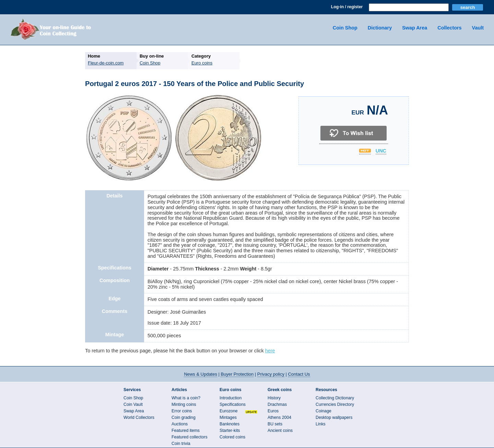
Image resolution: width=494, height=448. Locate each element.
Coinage (324, 411)
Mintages (228, 417)
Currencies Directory (335, 404)
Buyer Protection (237, 374)
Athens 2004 (279, 417)
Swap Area (415, 28)
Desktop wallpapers (334, 417)
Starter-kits (230, 431)
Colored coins (232, 437)
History (274, 398)
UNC (381, 151)
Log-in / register (347, 7)
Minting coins (184, 404)
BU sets (275, 424)
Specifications (233, 404)
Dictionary (380, 28)
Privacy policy (271, 374)
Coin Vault (133, 404)
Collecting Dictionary (335, 398)
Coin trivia (181, 444)
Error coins (182, 411)
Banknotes (230, 424)
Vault (478, 28)
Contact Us (299, 374)
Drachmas (277, 404)
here (270, 351)
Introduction (231, 398)
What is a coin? (186, 398)
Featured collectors (190, 437)
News (200, 374)
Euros (273, 411)
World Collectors (139, 417)
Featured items (186, 431)
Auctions (180, 424)
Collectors (449, 28)
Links (321, 424)
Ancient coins (280, 431)
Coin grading (184, 417)
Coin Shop (345, 28)
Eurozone (229, 411)
